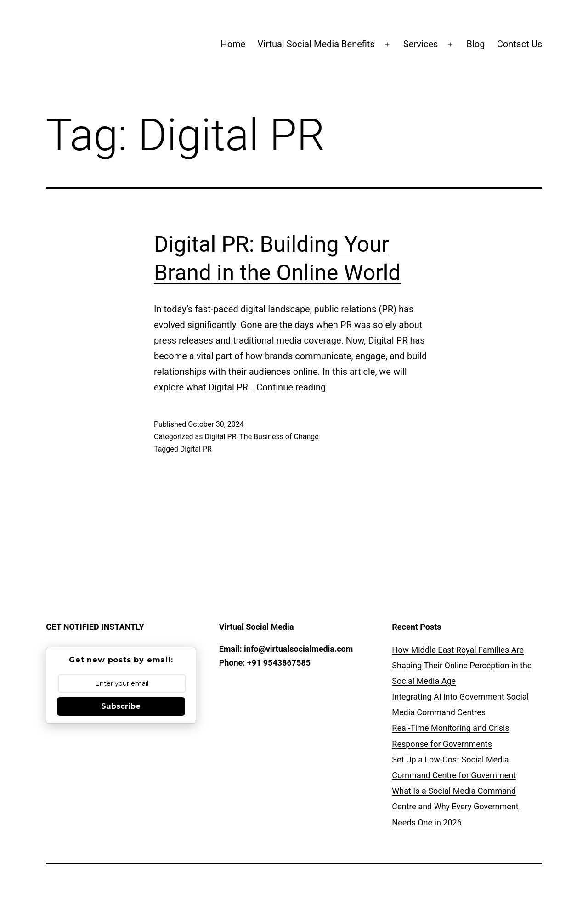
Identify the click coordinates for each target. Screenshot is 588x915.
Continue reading (291, 387)
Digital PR (220, 437)
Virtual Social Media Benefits (316, 44)
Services (421, 44)
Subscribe (121, 706)
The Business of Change (279, 437)
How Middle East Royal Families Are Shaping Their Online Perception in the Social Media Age (462, 665)
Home (233, 44)
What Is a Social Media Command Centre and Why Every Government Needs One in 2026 (455, 806)
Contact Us (520, 44)
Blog (476, 44)
